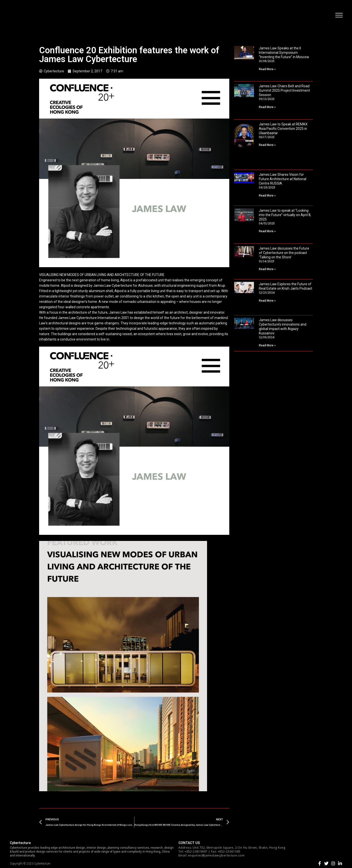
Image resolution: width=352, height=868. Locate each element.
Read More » (267, 69)
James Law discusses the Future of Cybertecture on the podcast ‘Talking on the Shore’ (284, 253)
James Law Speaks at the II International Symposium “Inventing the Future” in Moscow (284, 53)
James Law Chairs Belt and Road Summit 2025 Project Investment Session (284, 90)
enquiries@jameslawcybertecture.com (216, 855)
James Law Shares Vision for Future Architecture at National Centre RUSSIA (283, 179)
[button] (339, 16)
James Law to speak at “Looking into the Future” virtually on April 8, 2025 (285, 215)
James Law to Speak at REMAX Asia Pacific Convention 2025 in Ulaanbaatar (283, 129)
